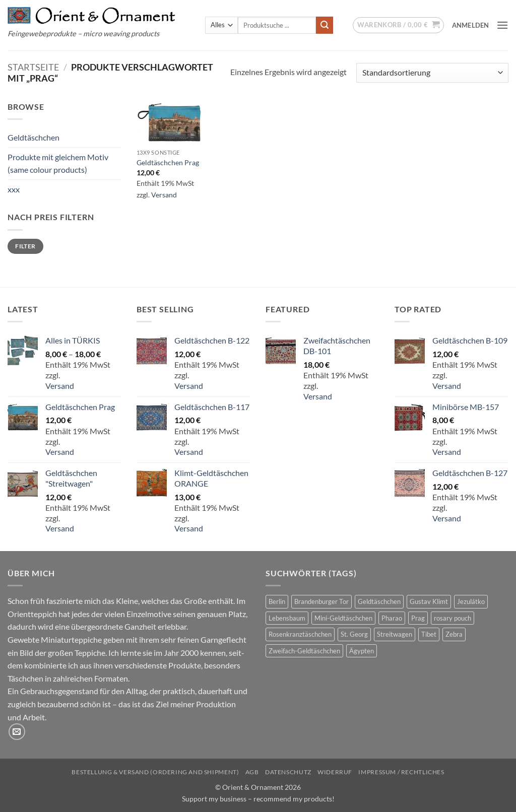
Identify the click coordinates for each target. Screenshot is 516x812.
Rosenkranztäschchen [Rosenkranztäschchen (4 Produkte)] (300, 634)
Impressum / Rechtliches (401, 772)
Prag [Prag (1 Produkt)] (418, 618)
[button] (398, 25)
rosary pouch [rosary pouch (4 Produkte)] (453, 618)
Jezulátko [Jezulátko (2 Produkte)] (471, 601)
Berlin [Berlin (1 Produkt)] (277, 601)
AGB (252, 772)
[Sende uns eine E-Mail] (17, 732)
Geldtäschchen (34, 137)
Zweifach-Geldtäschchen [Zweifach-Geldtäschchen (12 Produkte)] (304, 651)
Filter (25, 246)
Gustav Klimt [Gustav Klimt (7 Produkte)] (429, 601)
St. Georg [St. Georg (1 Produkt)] (354, 634)
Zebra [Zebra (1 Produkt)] (454, 634)
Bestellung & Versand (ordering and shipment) (155, 772)
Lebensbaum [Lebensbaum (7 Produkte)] (287, 618)
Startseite (33, 67)
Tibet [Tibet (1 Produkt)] (429, 634)
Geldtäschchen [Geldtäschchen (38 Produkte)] (379, 601)
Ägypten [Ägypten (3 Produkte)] (362, 651)
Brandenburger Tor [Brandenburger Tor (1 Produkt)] (321, 601)
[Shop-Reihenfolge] (432, 73)
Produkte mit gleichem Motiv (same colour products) (58, 163)
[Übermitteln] (325, 25)
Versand (164, 195)
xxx (14, 189)
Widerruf (335, 772)
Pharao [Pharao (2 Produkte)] (392, 618)
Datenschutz (288, 772)
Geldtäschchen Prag (168, 162)
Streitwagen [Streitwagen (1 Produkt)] (395, 634)
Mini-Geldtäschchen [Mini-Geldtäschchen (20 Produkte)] (343, 618)
